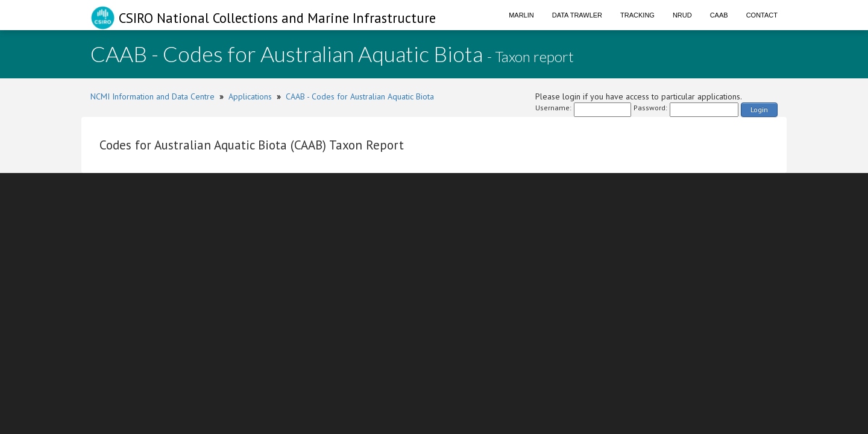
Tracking (637, 15)
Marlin (521, 15)
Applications (250, 96)
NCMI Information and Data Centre (153, 96)
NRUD (682, 15)
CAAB (719, 15)
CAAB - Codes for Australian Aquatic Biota (360, 96)
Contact (762, 15)
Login (759, 109)
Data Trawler (577, 15)
